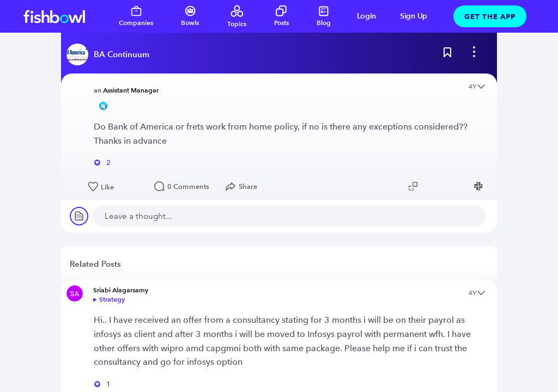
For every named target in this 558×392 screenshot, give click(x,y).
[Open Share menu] (244, 187)
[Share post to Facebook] (464, 186)
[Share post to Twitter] (431, 186)
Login (367, 16)
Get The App (490, 16)
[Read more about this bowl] (111, 54)
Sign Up (414, 16)
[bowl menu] (474, 54)
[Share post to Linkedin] (447, 186)
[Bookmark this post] (447, 54)
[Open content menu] (481, 87)
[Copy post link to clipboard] (415, 186)
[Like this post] (116, 187)
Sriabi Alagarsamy (121, 290)
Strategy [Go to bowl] (112, 299)
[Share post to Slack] (480, 186)
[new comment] (289, 216)
